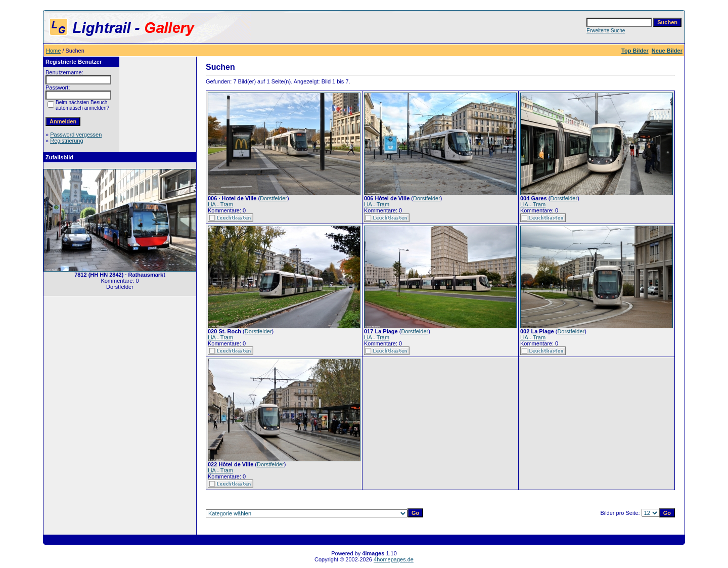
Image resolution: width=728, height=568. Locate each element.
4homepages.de (394, 559)
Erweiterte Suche (606, 31)
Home (53, 51)
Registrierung (66, 141)
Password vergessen (76, 135)
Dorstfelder (274, 198)
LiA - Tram (220, 204)
